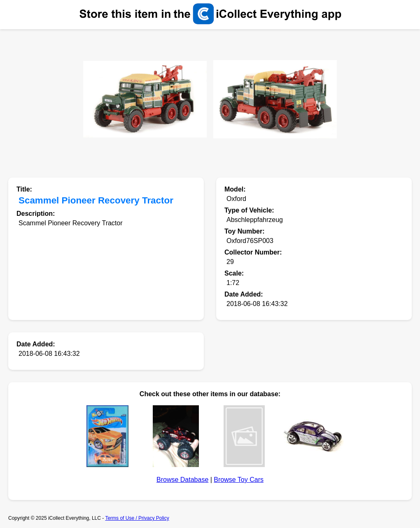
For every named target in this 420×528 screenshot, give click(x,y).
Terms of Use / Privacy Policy (137, 518)
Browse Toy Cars (239, 480)
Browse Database (182, 480)
